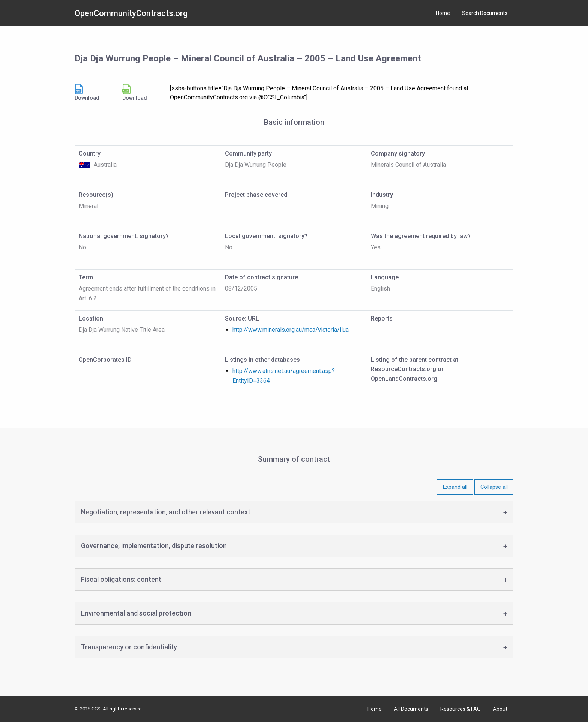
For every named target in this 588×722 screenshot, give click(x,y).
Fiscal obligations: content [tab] (121, 579)
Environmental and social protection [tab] (136, 613)
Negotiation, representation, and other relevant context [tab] (166, 512)
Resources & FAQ (460, 709)
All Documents (411, 709)
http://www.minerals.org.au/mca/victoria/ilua (291, 330)
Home (443, 13)
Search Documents (485, 13)
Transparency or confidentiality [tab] (129, 647)
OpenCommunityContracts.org (131, 13)
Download (87, 92)
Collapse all (494, 487)
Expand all (455, 487)
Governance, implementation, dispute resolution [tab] (154, 546)
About (500, 709)
